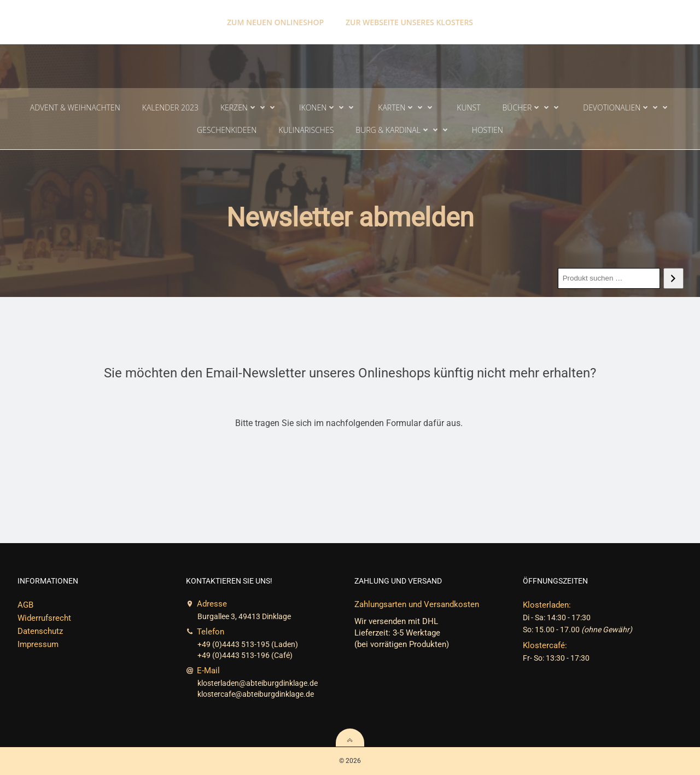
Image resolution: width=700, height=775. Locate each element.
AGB (25, 605)
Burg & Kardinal (403, 130)
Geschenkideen (227, 130)
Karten (406, 107)
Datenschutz (40, 631)
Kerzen (249, 107)
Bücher (532, 107)
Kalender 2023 (170, 107)
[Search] (673, 278)
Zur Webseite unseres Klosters (409, 22)
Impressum (38, 644)
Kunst (468, 107)
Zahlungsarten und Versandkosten (417, 604)
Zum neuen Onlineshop (275, 22)
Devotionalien (626, 107)
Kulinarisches (306, 130)
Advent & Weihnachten (75, 107)
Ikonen (328, 107)
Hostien (488, 130)
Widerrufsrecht (44, 618)
